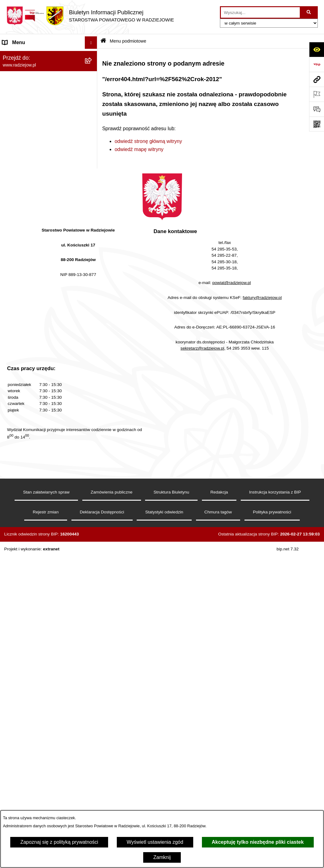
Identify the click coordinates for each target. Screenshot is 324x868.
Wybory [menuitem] (11, 369)
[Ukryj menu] (91, 43)
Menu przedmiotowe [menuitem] (25, 177)
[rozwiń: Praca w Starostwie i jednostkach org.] (92, 235)
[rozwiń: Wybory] (92, 369)
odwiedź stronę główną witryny (148, 141)
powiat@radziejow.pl (231, 615)
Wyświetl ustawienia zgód (155, 842)
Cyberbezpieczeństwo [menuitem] (27, 456)
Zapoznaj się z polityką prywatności (59, 842)
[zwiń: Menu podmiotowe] (92, 55)
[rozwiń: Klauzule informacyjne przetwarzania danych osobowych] (92, 215)
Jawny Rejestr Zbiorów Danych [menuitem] (37, 443)
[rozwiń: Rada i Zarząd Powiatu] (92, 88)
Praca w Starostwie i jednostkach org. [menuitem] (39, 238)
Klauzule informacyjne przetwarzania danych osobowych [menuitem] (43, 218)
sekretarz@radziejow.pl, (203, 680)
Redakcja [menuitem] (13, 190)
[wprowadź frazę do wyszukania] (260, 12)
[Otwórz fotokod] (317, 124)
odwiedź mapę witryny (139, 149)
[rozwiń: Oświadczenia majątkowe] (92, 137)
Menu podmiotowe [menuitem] (23, 55)
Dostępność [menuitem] (16, 468)
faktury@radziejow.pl (262, 629)
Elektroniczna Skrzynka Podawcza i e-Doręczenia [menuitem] (42, 290)
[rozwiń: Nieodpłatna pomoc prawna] (92, 394)
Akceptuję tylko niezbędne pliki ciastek (258, 842)
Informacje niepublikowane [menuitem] (32, 431)
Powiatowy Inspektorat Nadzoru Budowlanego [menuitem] (37, 271)
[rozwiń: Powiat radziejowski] (92, 71)
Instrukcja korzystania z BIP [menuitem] (33, 202)
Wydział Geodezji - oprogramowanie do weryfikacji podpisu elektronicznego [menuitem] (42, 314)
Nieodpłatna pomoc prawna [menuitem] (33, 394)
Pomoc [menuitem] (10, 418)
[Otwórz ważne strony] (317, 94)
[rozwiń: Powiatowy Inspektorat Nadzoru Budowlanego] (92, 267)
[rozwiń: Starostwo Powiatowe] (92, 104)
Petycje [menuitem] (11, 406)
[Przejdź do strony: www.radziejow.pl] (317, 79)
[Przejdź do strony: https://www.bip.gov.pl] (317, 64)
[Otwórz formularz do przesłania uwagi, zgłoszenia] (317, 109)
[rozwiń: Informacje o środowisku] (92, 255)
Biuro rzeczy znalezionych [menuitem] (31, 381)
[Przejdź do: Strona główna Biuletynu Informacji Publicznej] (103, 41)
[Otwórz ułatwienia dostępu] (317, 49)
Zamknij (162, 857)
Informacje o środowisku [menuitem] (29, 254)
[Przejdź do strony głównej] (90, 16)
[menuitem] (49, 71)
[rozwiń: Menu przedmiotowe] (92, 178)
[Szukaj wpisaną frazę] (309, 12)
